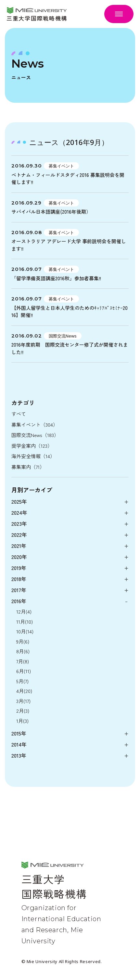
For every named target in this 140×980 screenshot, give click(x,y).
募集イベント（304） (35, 424)
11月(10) (25, 622)
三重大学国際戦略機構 (37, 17)
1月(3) (22, 721)
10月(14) (25, 631)
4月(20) (24, 691)
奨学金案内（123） (32, 446)
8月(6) (23, 651)
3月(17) (23, 701)
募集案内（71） (28, 467)
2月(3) (23, 711)
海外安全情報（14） (33, 456)
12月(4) (24, 611)
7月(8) (23, 661)
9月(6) (23, 641)
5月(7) (22, 681)
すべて (19, 414)
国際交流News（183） (35, 435)
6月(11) (24, 671)
